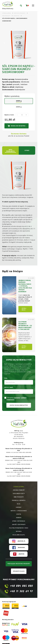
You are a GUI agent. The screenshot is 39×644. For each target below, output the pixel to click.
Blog (19, 504)
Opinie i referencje (19, 521)
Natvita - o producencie (19, 511)
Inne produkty (19, 497)
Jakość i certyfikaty (19, 525)
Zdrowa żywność (19, 490)
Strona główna (19, 487)
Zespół (19, 514)
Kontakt (19, 507)
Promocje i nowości (19, 500)
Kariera (19, 518)
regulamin (17, 398)
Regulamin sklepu (19, 535)
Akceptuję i (17, 399)
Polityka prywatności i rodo (19, 528)
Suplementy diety (19, 494)
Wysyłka (19, 531)
